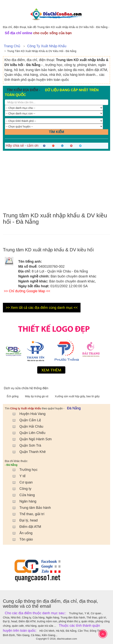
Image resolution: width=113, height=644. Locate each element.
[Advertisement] (56, 181)
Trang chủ (12, 46)
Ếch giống (13, 396)
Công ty (20, 489)
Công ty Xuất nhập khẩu (47, 46)
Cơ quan (21, 482)
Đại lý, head (23, 520)
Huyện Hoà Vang (27, 414)
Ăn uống (21, 533)
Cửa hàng (22, 495)
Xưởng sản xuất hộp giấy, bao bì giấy (77, 396)
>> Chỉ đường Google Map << (27, 291)
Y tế (17, 476)
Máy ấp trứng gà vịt (37, 396)
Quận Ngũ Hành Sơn (30, 439)
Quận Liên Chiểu (27, 433)
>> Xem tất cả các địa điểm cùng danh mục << (42, 308)
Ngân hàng (22, 501)
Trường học (23, 470)
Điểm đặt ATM (25, 527)
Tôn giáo (21, 539)
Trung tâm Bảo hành (30, 508)
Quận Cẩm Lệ (25, 420)
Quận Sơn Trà (25, 445)
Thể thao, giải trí (27, 514)
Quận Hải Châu (26, 426)
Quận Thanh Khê (27, 452)
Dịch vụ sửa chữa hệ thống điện (26, 388)
